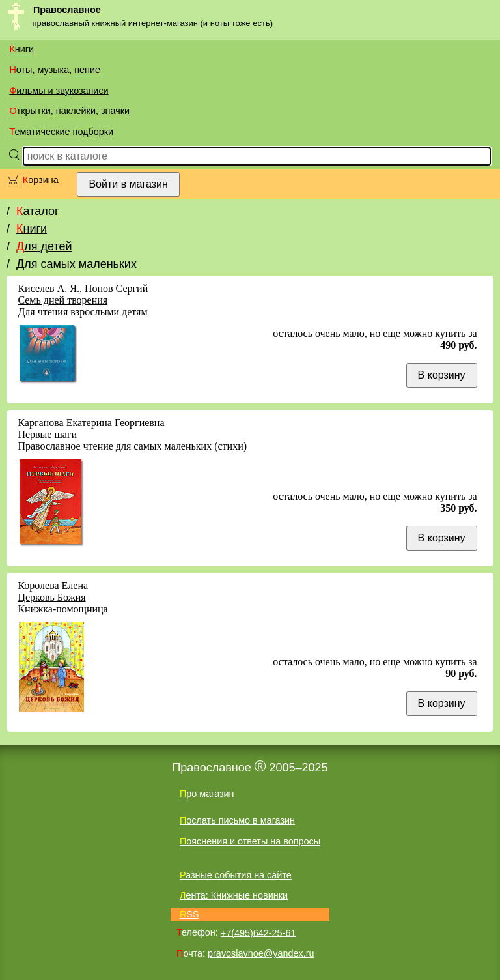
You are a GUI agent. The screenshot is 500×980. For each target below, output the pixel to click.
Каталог (37, 211)
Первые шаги (47, 434)
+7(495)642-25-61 (258, 932)
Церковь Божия (51, 597)
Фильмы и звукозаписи (59, 91)
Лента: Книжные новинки (234, 895)
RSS (189, 914)
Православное (67, 10)
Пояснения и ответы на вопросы (250, 841)
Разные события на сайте (236, 875)
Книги (21, 49)
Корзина (41, 180)
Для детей (44, 246)
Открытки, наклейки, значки (69, 111)
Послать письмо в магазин (237, 820)
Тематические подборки (61, 132)
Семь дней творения (62, 300)
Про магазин (207, 794)
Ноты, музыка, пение (55, 70)
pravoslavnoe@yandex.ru (261, 953)
